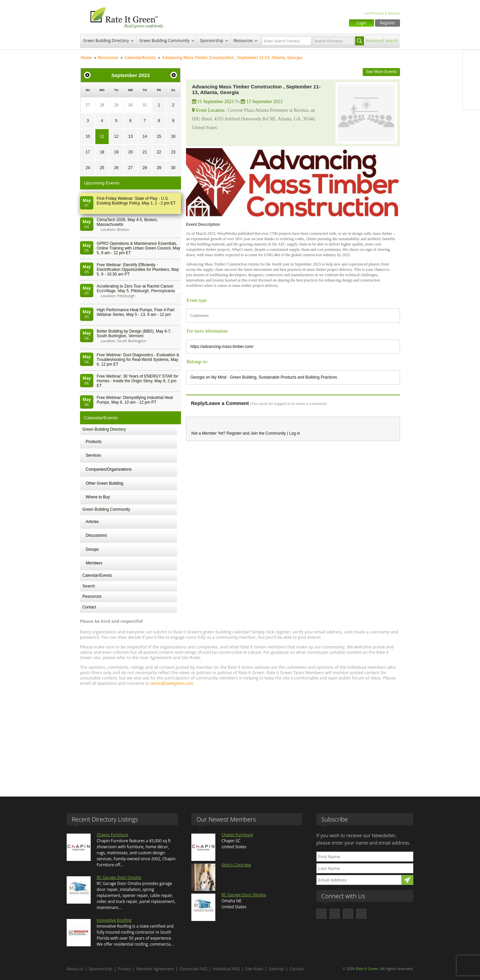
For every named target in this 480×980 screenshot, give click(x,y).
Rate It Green (367, 968)
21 (144, 152)
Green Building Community (164, 41)
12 (116, 136)
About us (75, 969)
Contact (89, 607)
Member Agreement (155, 969)
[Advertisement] (240, 738)
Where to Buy (98, 497)
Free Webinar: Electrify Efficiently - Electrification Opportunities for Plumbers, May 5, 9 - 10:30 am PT (138, 270)
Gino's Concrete (236, 865)
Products (93, 442)
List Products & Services (382, 13)
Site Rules (254, 969)
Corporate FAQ (193, 969)
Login (361, 23)
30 (130, 105)
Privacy (124, 969)
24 (88, 168)
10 (88, 136)
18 (102, 152)
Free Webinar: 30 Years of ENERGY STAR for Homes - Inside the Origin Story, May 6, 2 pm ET (137, 381)
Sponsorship (212, 41)
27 (88, 105)
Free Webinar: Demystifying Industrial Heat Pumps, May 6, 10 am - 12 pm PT (135, 400)
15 (159, 136)
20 (130, 152)
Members (94, 563)
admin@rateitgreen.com (172, 683)
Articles (92, 522)
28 (102, 105)
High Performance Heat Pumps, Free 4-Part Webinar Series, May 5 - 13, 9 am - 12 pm (135, 312)
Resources (243, 41)
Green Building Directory (106, 41)
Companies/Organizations (109, 469)
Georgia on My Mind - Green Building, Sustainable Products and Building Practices (264, 377)
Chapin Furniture (112, 835)
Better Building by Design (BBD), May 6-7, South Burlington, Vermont (134, 334)
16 (173, 136)
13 (130, 136)
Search (89, 586)
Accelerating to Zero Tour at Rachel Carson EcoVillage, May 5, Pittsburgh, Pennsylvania (136, 289)
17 (88, 152)
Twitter (471, 73)
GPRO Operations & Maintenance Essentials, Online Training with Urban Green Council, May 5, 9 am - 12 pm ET (138, 248)
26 (116, 168)
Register (387, 23)
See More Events (381, 72)
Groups (92, 549)
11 (102, 136)
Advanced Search (382, 41)
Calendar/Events (140, 58)
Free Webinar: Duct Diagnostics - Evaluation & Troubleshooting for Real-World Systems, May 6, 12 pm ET (138, 360)
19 (116, 152)
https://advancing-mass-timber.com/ (222, 347)
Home (86, 58)
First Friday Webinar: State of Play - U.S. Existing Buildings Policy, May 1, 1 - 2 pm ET (136, 201)
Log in (294, 433)
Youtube (471, 101)
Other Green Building (104, 483)
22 (159, 152)
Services (93, 455)
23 (173, 152)
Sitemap (276, 969)
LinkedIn (471, 87)
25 (102, 168)
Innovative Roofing (114, 920)
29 (116, 105)
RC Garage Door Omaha (119, 877)
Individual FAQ (226, 969)
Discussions (96, 535)
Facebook (471, 59)
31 (144, 105)
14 (144, 136)
